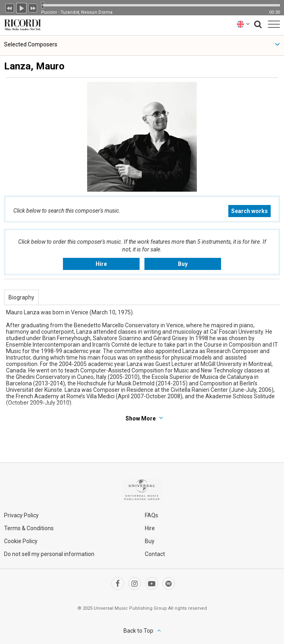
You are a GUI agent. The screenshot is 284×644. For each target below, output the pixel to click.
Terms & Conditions (29, 528)
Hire (101, 264)
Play (21, 7)
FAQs (151, 515)
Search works (250, 211)
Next (33, 7)
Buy (183, 264)
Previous (10, 7)
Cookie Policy (21, 541)
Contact (155, 554)
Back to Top (138, 631)
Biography (21, 297)
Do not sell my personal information (49, 554)
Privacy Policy (21, 515)
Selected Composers (31, 44)
